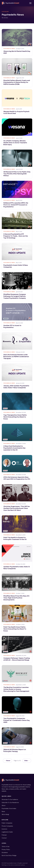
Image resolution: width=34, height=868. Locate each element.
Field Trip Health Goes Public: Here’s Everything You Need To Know (15, 629)
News (3, 811)
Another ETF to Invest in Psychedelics (12, 326)
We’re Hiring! (5, 814)
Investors (4, 829)
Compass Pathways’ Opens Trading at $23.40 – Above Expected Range (17, 659)
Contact (4, 838)
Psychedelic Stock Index (9, 809)
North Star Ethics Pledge (9, 855)
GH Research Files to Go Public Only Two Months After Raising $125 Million (17, 174)
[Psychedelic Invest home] (10, 3)
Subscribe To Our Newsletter (10, 803)
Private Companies (7, 826)
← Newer (7, 761)
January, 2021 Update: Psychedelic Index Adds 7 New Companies (16, 387)
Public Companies (7, 823)
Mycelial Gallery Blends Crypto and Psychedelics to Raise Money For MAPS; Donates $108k (17, 82)
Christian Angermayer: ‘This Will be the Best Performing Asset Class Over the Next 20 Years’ (17, 508)
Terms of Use (6, 847)
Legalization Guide (7, 832)
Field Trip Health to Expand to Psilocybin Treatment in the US (15, 538)
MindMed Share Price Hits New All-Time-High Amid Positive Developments (17, 598)
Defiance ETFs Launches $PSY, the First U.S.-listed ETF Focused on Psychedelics (16, 205)
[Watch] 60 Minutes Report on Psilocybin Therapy (15, 750)
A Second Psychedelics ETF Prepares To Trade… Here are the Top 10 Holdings (16, 236)
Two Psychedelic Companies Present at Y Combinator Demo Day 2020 (17, 720)
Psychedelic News (9, 49)
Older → (27, 761)
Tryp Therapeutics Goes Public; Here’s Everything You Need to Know (15, 417)
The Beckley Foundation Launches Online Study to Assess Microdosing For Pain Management (16, 689)
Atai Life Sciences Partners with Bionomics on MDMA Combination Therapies (16, 357)
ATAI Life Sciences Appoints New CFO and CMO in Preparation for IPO (17, 478)
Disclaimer (5, 853)
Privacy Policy (6, 850)
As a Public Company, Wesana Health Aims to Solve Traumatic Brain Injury (15, 143)
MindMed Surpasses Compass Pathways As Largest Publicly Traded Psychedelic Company (15, 296)
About (4, 805)
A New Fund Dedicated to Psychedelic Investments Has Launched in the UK (14, 448)
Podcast (4, 835)
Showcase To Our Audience (10, 800)
